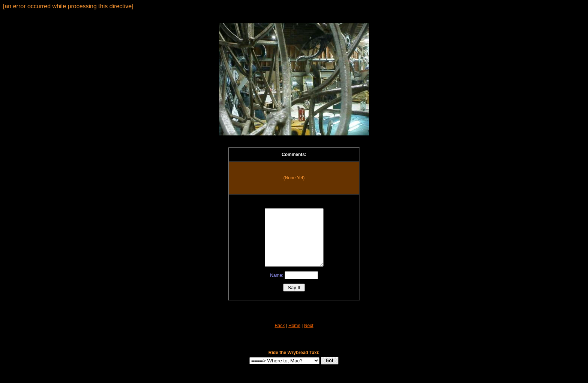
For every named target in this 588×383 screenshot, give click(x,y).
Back (280, 337)
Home (294, 337)
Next (309, 337)
